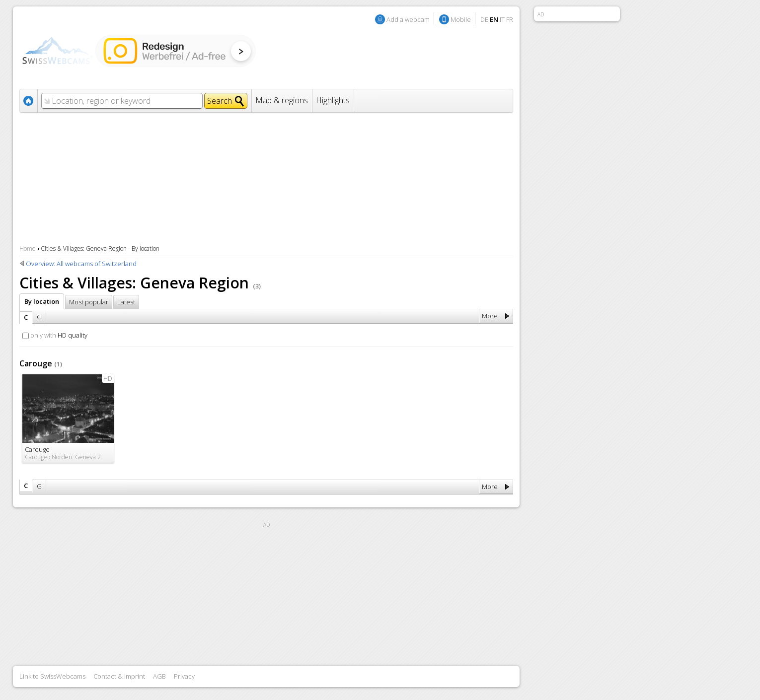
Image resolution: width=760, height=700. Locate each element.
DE (484, 19)
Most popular (89, 302)
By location (42, 301)
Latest (126, 302)
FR (510, 19)
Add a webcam (408, 19)
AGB (159, 676)
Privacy (184, 676)
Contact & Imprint (119, 676)
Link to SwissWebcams (52, 676)
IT (502, 19)
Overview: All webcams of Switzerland (81, 264)
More (490, 316)
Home (28, 248)
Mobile (461, 19)
